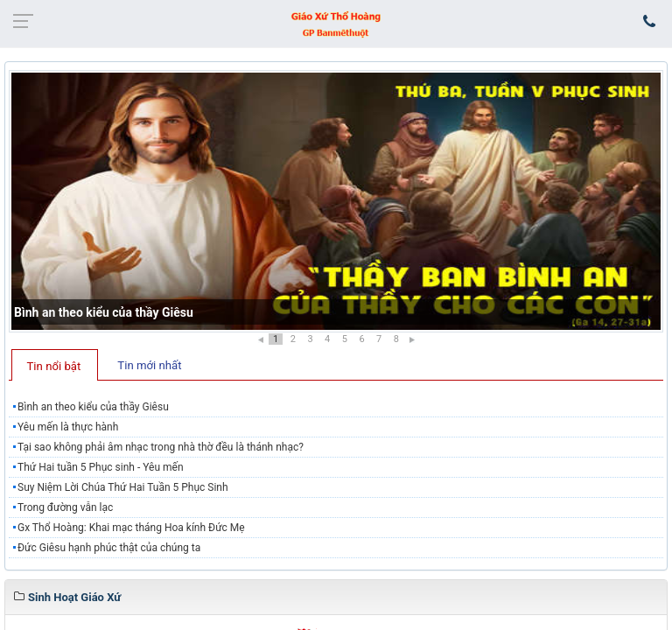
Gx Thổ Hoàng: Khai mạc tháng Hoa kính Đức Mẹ (131, 528)
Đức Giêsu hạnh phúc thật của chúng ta (109, 548)
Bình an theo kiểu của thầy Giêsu (104, 312)
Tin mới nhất (149, 365)
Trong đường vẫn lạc (65, 507)
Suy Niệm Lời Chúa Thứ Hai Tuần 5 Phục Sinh (123, 487)
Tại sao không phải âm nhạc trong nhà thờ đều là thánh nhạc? (161, 447)
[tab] (55, 365)
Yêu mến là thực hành (68, 427)
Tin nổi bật (54, 366)
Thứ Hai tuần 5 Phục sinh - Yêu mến (101, 467)
